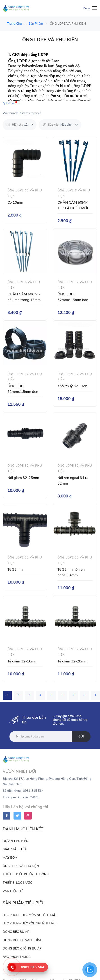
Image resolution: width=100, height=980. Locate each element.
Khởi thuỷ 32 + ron (72, 386)
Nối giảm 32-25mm (23, 478)
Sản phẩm (36, 24)
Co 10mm (15, 203)
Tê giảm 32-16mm (22, 661)
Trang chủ (15, 24)
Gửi (81, 736)
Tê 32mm (15, 570)
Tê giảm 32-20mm (72, 661)
